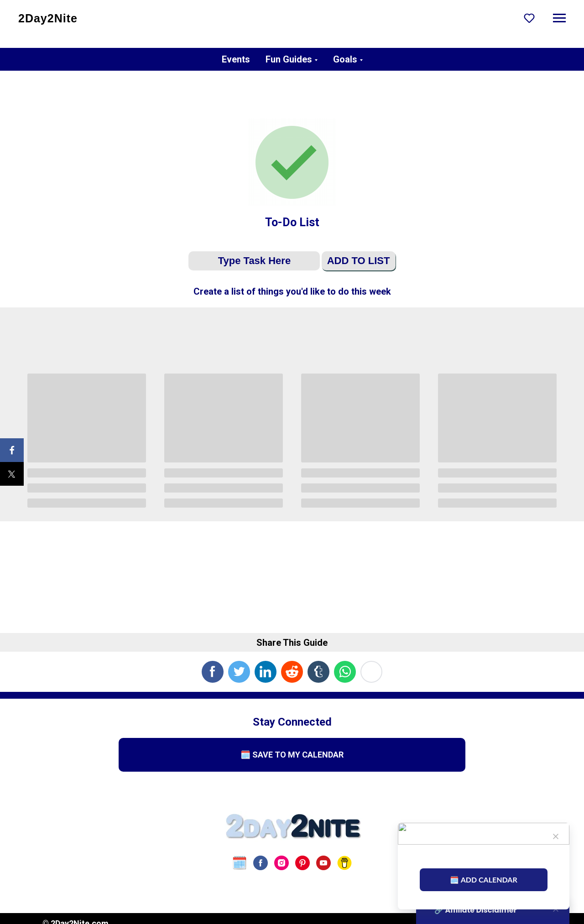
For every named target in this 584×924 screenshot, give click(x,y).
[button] (529, 18)
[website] (240, 863)
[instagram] (282, 863)
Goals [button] (345, 59)
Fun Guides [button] (289, 59)
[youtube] (323, 863)
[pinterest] (302, 863)
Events (236, 59)
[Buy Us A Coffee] (344, 863)
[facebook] (261, 863)
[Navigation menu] (559, 18)
